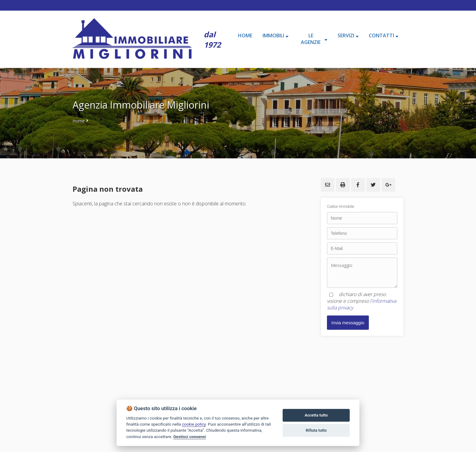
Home (79, 121)
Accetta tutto (316, 415)
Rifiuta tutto (316, 430)
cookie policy (194, 424)
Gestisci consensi (190, 437)
